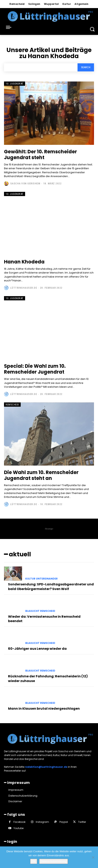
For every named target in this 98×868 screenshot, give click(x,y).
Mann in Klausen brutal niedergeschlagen (44, 709)
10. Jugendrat (15, 84)
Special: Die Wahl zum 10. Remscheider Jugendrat (35, 369)
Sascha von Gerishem (25, 183)
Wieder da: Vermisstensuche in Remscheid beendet (44, 619)
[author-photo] (7, 184)
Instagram (42, 822)
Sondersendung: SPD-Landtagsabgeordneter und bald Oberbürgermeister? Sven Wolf (51, 587)
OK (34, 861)
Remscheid (12, 405)
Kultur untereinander (41, 579)
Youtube (18, 828)
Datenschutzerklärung (53, 861)
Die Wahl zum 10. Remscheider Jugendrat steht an (41, 475)
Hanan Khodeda (24, 262)
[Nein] (93, 857)
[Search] (86, 67)
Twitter (82, 822)
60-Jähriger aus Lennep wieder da (37, 649)
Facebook (19, 822)
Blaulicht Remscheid (40, 611)
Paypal (64, 822)
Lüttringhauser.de (24, 288)
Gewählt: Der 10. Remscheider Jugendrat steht (40, 155)
